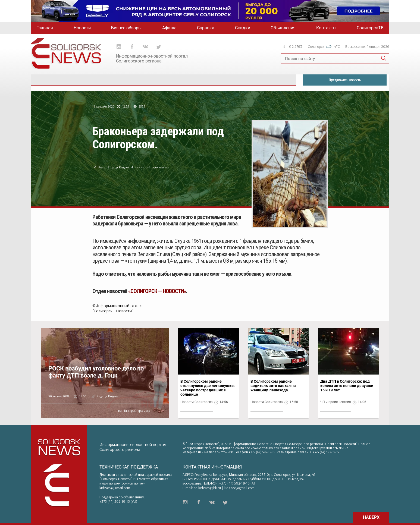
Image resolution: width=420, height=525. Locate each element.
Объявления (283, 28)
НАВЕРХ (371, 517)
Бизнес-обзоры (126, 28)
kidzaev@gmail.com (115, 488)
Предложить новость (345, 80)
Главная (45, 28)
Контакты (326, 28)
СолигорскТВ (370, 28)
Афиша (169, 28)
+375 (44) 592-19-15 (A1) (238, 483)
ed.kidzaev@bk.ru (207, 488)
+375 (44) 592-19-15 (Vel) (118, 501)
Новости (82, 28)
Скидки (243, 28)
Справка (206, 28)
